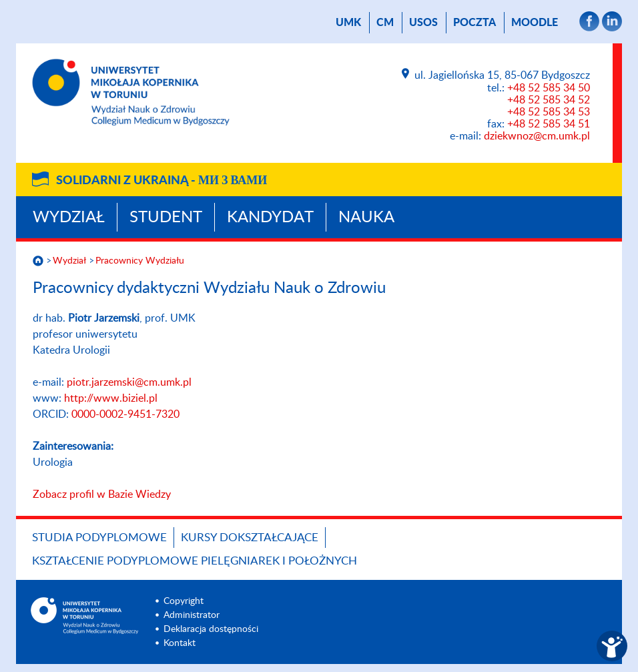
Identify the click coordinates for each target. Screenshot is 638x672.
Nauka (366, 218)
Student (166, 218)
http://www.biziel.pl (111, 398)
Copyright (184, 601)
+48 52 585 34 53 (549, 112)
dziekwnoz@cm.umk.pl (537, 136)
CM (385, 23)
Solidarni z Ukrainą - (162, 181)
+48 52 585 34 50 (549, 88)
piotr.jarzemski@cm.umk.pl (129, 382)
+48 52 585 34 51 (549, 124)
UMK (348, 23)
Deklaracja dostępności (211, 629)
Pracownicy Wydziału (140, 261)
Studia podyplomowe (99, 538)
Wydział (69, 218)
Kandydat (270, 218)
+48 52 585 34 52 (549, 100)
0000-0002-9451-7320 (125, 414)
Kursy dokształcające (250, 538)
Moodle (535, 23)
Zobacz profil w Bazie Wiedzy (102, 494)
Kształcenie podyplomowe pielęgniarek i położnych (195, 561)
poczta (474, 23)
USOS (423, 23)
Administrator (192, 615)
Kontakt (180, 643)
